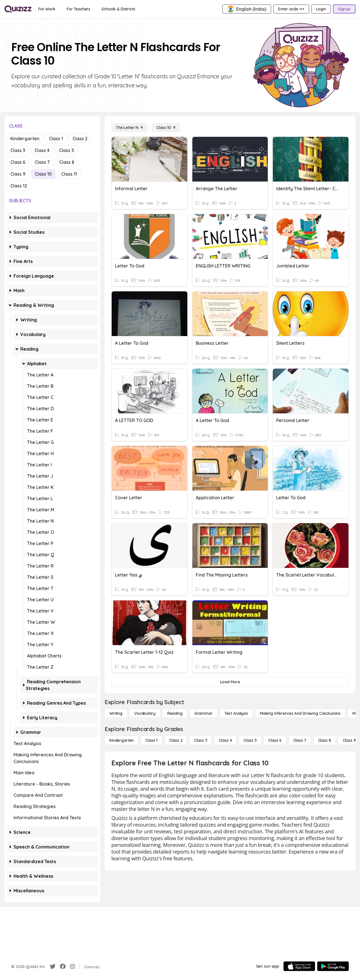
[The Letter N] (129, 128)
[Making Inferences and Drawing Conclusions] (300, 713)
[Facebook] (63, 967)
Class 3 (18, 150)
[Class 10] (166, 128)
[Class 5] (250, 740)
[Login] (321, 9)
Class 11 (69, 174)
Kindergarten (25, 139)
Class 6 (18, 162)
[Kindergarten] (121, 740)
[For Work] (47, 9)
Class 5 (67, 150)
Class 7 (42, 162)
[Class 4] (225, 740)
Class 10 (43, 174)
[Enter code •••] (291, 9)
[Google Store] (333, 966)
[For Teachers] (78, 9)
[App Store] (299, 966)
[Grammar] (203, 713)
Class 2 (80, 139)
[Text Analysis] (236, 713)
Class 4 (42, 150)
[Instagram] (73, 967)
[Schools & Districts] (118, 9)
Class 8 (67, 162)
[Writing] (116, 713)
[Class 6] (275, 740)
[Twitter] (53, 967)
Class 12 (19, 186)
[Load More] (230, 682)
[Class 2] (176, 740)
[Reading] (175, 713)
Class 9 (18, 174)
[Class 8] (325, 740)
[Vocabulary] (145, 713)
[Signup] (344, 9)
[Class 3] (201, 740)
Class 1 (56, 139)
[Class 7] (300, 740)
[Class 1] (151, 740)
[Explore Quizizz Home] (18, 9)
